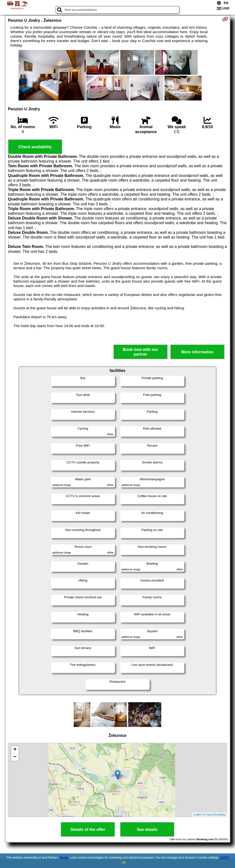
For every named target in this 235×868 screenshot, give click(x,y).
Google (64, 858)
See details (147, 830)
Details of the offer (88, 830)
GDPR (224, 858)
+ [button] (15, 750)
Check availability (35, 147)
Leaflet (197, 815)
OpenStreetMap (216, 815)
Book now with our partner (140, 352)
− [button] (15, 757)
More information (198, 352)
